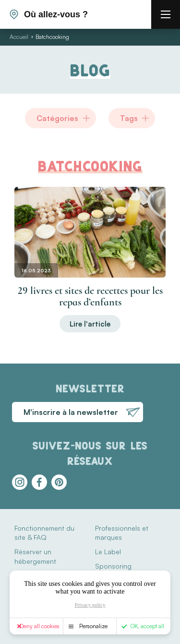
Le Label (108, 552)
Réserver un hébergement (35, 556)
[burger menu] (166, 14)
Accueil (19, 37)
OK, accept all (147, 626)
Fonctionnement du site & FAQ (44, 533)
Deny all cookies (40, 626)
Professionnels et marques (122, 533)
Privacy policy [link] (90, 605)
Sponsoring (113, 566)
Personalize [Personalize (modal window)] (93, 626)
